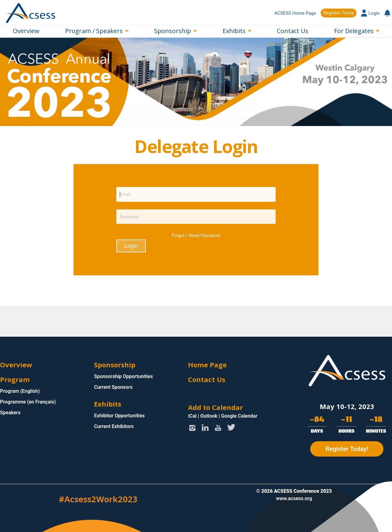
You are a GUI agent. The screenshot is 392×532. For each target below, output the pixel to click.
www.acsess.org (294, 498)
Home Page (207, 365)
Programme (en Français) (28, 402)
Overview (26, 31)
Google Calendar (239, 416)
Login (370, 13)
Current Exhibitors (114, 426)
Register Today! (347, 449)
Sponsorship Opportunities (123, 376)
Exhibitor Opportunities (119, 416)
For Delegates (354, 31)
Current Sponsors (113, 387)
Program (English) (20, 391)
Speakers (10, 413)
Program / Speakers (94, 31)
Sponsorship (173, 31)
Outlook (209, 416)
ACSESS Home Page (295, 13)
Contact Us (293, 31)
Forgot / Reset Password (196, 236)
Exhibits (234, 31)
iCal (192, 416)
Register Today (339, 13)
